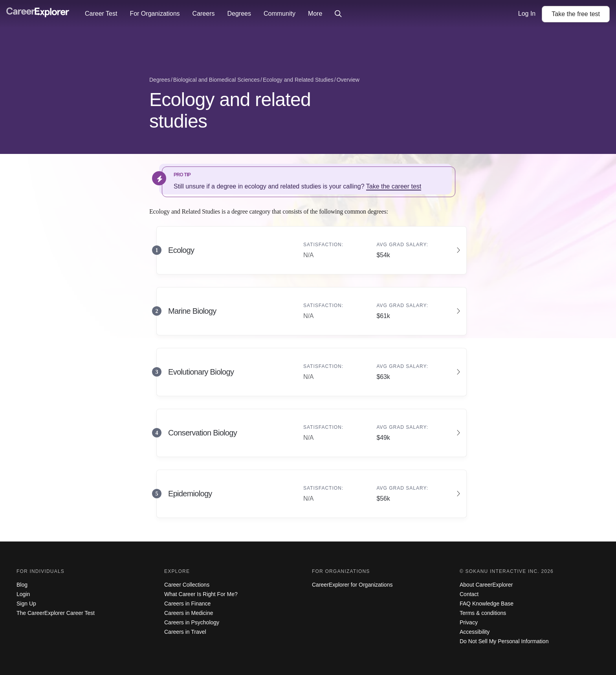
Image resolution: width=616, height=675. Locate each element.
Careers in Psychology (192, 622)
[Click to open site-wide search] (338, 14)
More (315, 14)
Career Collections (187, 585)
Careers (204, 14)
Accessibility (475, 632)
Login (23, 594)
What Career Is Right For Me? (201, 594)
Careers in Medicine (189, 613)
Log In (527, 14)
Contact (469, 594)
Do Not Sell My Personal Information (504, 641)
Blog (22, 585)
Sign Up (26, 604)
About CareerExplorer (486, 585)
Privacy (469, 622)
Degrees (239, 14)
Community (280, 14)
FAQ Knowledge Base (487, 604)
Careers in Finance (187, 604)
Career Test (101, 14)
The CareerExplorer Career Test (56, 613)
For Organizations (155, 14)
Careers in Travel (185, 632)
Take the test (576, 14)
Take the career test (394, 186)
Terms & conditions (483, 613)
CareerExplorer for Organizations (352, 585)
